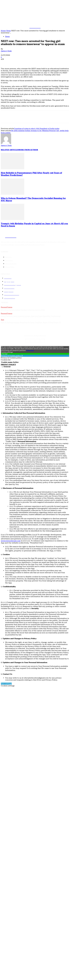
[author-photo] (6, 143)
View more (30, 350)
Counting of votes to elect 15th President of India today (37, 129)
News (8, 31)
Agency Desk (6, 51)
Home (3, 31)
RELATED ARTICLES (10, 150)
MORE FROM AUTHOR (28, 150)
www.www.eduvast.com (11, 541)
